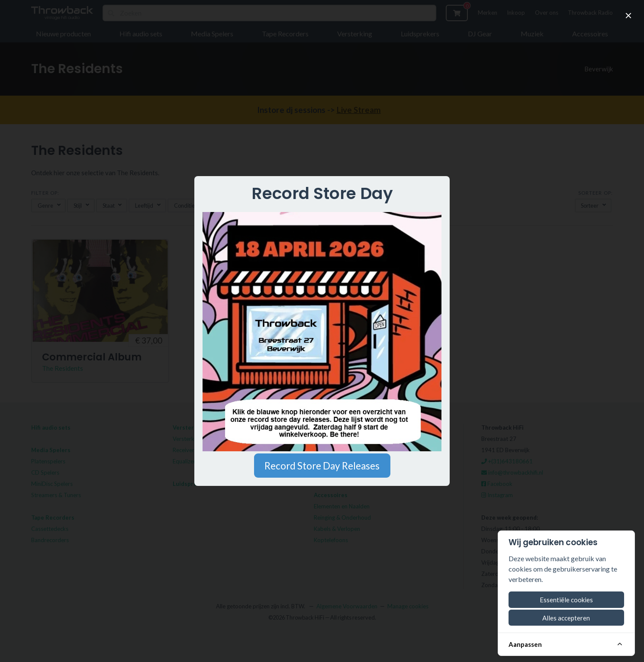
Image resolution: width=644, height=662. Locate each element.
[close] (628, 16)
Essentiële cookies (566, 600)
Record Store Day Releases (322, 466)
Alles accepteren (566, 618)
